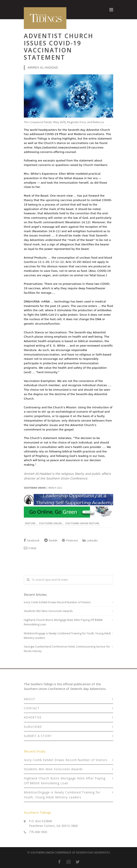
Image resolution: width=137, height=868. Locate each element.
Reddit (51, 540)
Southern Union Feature (82, 523)
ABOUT (30, 699)
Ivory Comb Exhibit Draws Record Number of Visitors (57, 602)
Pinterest (70, 540)
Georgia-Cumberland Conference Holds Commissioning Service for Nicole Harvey (67, 649)
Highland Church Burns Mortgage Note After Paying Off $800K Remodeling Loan (63, 622)
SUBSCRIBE (33, 727)
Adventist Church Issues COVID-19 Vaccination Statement (59, 47)
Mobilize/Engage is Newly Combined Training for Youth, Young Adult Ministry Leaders (67, 636)
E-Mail (30, 548)
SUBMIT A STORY (38, 736)
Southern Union (50, 523)
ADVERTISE (33, 717)
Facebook (32, 540)
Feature (30, 523)
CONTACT (32, 708)
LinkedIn (90, 540)
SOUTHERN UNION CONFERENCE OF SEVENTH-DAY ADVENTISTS (70, 852)
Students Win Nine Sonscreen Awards (48, 611)
